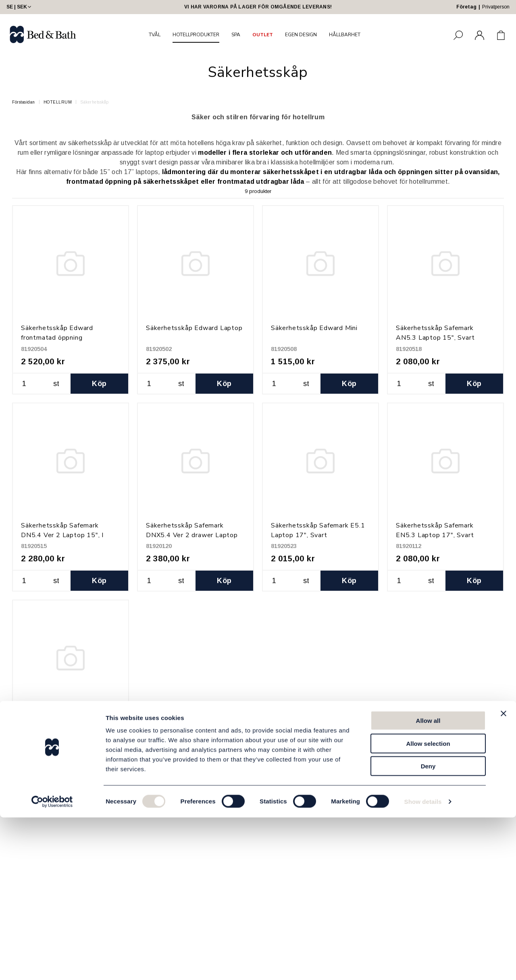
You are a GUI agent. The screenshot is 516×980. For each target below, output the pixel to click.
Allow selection (428, 906)
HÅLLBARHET (345, 35)
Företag (466, 7)
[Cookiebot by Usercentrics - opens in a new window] (52, 964)
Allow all (428, 883)
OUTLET (263, 35)
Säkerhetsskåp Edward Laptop (194, 328)
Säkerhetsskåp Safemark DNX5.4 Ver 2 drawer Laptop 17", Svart (192, 535)
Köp (99, 384)
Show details (423, 964)
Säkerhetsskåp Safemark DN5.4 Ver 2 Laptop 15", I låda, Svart (62, 535)
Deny (428, 929)
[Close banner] (504, 876)
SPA (236, 35)
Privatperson (496, 7)
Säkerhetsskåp (95, 102)
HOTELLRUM (58, 102)
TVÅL (155, 35)
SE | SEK (20, 7)
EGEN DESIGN (301, 35)
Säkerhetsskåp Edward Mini (314, 328)
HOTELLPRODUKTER (196, 35)
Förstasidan (24, 102)
